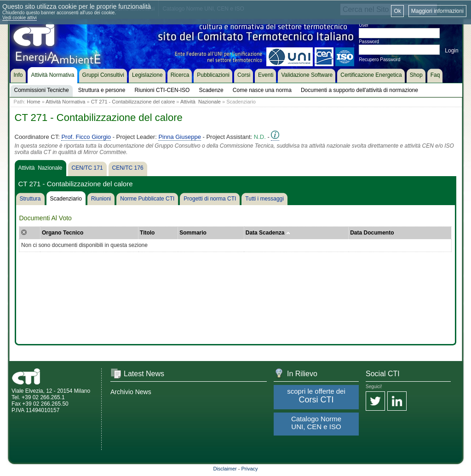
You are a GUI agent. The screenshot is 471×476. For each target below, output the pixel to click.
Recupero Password (379, 60)
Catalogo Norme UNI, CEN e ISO (316, 423)
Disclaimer (225, 469)
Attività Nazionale (201, 102)
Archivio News (131, 392)
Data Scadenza (268, 233)
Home (33, 102)
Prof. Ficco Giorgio (86, 137)
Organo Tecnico (63, 233)
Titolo (147, 233)
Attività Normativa (65, 102)
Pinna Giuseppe (180, 137)
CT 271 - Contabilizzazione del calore (133, 102)
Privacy (250, 469)
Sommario (193, 233)
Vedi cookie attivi (20, 18)
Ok (397, 11)
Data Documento (372, 233)
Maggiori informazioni (437, 11)
